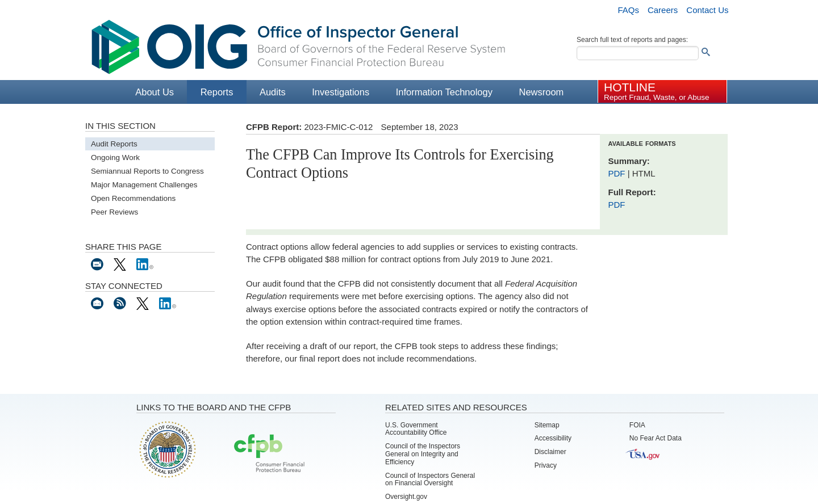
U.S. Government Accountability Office (416, 429)
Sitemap (547, 425)
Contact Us (707, 10)
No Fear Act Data (656, 438)
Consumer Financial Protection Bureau (269, 454)
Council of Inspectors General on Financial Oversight (430, 480)
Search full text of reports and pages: (632, 40)
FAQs (628, 10)
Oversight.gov (406, 497)
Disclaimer (550, 452)
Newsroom (541, 92)
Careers (663, 10)
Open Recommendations (133, 198)
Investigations (341, 92)
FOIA (637, 425)
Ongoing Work (115, 157)
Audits (273, 92)
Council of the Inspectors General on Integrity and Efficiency (423, 454)
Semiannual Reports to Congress (147, 171)
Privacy (546, 465)
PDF (618, 173)
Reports (217, 92)
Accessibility (553, 438)
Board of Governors (166, 449)
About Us (155, 92)
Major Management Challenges (144, 185)
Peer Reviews (114, 212)
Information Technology (444, 92)
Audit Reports (114, 144)
